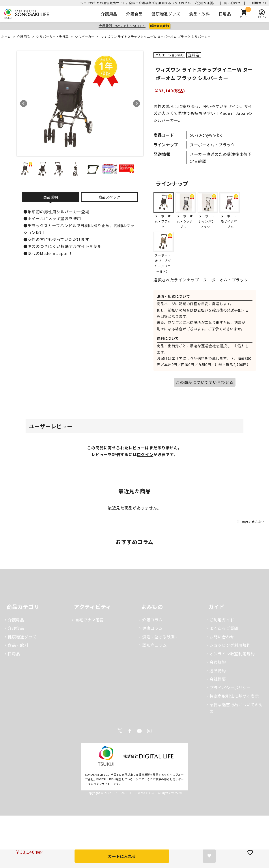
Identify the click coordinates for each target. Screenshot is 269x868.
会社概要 (218, 679)
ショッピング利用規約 (230, 645)
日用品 (225, 14)
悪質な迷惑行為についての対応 (236, 708)
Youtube (139, 731)
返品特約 (218, 671)
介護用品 (109, 14)
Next (136, 104)
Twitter (120, 731)
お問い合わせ (222, 637)
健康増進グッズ (166, 14)
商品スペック (109, 197)
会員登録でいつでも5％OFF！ (122, 26)
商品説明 (51, 197)
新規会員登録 (160, 26)
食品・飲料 (200, 14)
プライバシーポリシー (230, 688)
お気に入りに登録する (209, 856)
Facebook (130, 731)
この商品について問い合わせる (205, 382)
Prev (24, 104)
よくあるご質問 (224, 628)
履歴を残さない (253, 522)
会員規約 (218, 662)
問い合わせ (232, 3)
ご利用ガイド (258, 3)
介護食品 (134, 14)
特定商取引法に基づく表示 (234, 696)
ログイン (145, 454)
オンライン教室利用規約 (232, 654)
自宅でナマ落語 (89, 620)
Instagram (149, 731)
